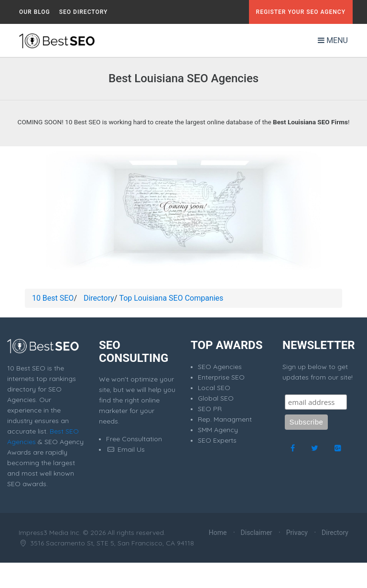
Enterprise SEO (221, 377)
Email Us (125, 449)
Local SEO (214, 388)
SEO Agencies (220, 367)
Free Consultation (134, 439)
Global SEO (216, 398)
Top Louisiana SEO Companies (171, 298)
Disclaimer (257, 533)
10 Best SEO (53, 298)
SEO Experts (217, 440)
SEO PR (210, 409)
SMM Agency (218, 430)
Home (218, 533)
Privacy (297, 533)
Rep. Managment (225, 419)
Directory (99, 298)
